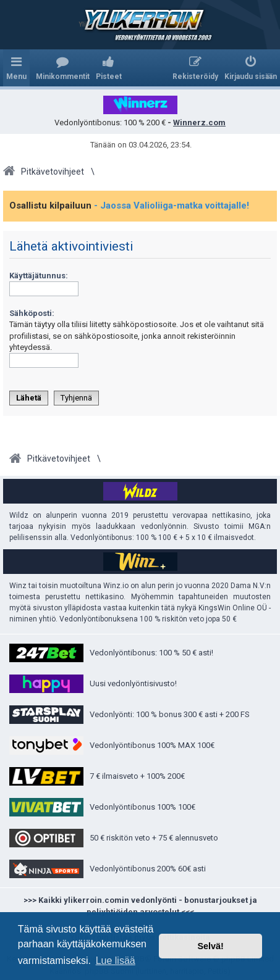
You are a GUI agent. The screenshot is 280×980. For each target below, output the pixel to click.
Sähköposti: (32, 313)
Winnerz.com (199, 122)
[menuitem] (63, 68)
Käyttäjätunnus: (39, 276)
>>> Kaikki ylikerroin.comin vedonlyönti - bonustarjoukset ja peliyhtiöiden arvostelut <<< (140, 906)
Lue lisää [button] (116, 961)
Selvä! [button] (210, 946)
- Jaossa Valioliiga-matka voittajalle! (172, 206)
